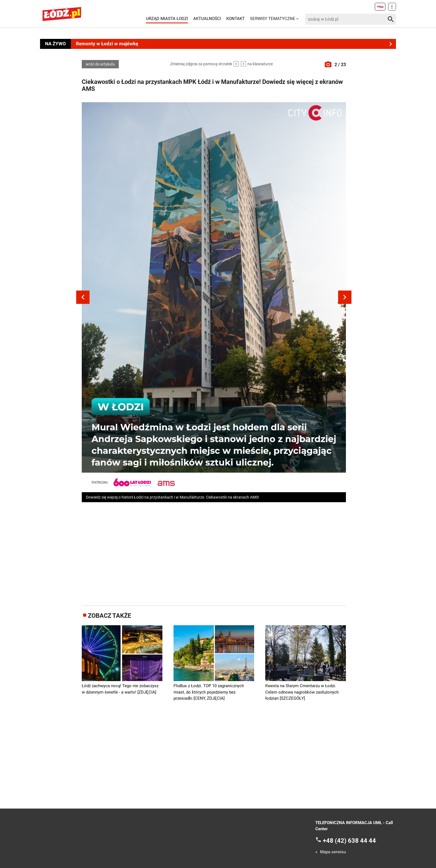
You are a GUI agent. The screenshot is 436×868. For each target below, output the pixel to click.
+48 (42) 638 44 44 (349, 840)
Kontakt (236, 19)
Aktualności (207, 19)
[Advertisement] (214, 553)
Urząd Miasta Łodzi (167, 19)
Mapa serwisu (333, 852)
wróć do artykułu (100, 64)
